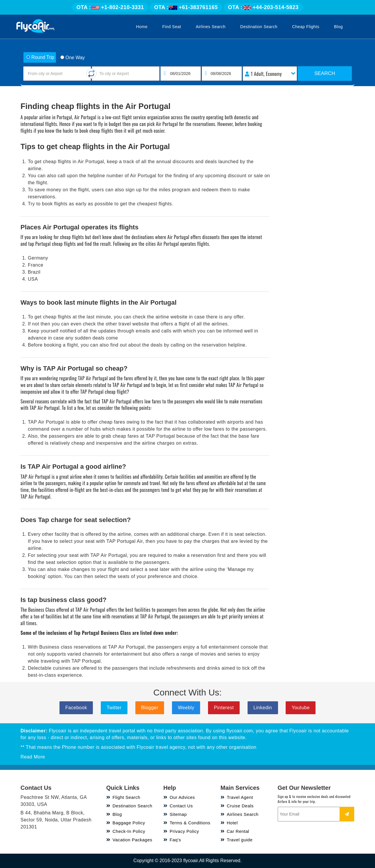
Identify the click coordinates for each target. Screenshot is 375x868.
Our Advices (179, 797)
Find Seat (172, 27)
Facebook (76, 708)
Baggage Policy (126, 823)
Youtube (301, 708)
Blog (338, 27)
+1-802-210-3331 (110, 7)
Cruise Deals (237, 806)
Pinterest (224, 708)
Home (142, 27)
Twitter (114, 708)
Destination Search (259, 27)
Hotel (229, 823)
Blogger (150, 708)
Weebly (186, 708)
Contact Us (178, 806)
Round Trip (40, 57)
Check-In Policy (126, 831)
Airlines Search (211, 27)
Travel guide (237, 840)
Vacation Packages (129, 840)
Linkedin (263, 708)
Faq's (172, 840)
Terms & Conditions (187, 823)
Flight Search (123, 797)
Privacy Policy (181, 831)
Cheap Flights (306, 27)
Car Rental (235, 831)
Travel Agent (237, 797)
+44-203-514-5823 (263, 7)
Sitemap (175, 814)
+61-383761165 (186, 7)
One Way (73, 58)
